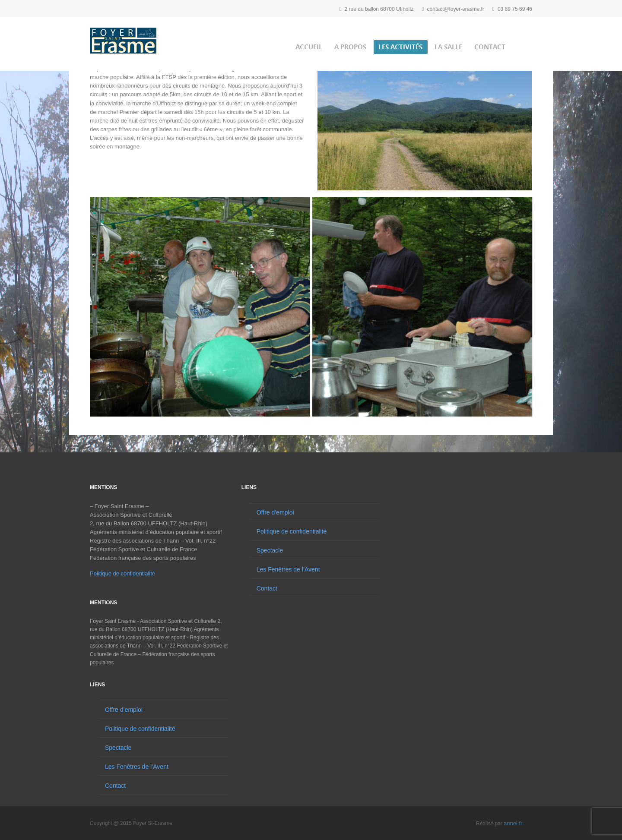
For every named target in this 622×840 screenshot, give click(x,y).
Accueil (309, 47)
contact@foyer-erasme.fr (456, 9)
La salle (448, 47)
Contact (490, 47)
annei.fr (513, 823)
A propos (350, 47)
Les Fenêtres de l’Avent (137, 767)
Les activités (400, 47)
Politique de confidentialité (122, 573)
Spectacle (118, 748)
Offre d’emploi (124, 710)
